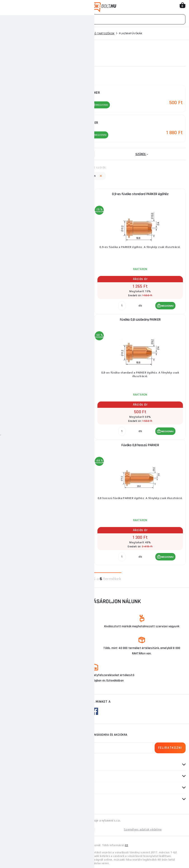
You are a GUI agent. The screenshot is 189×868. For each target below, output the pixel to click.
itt (126, 845)
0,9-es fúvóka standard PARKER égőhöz (140, 193)
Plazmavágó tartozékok (96, 33)
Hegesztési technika (34, 33)
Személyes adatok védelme (143, 829)
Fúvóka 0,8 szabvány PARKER (140, 319)
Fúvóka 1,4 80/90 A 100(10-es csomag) (49, 193)
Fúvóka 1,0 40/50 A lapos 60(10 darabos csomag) (49, 319)
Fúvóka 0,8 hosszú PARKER (140, 444)
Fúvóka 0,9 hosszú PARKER (49, 444)
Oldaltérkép (49, 829)
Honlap (9, 33)
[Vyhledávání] (94, 19)
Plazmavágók (63, 33)
